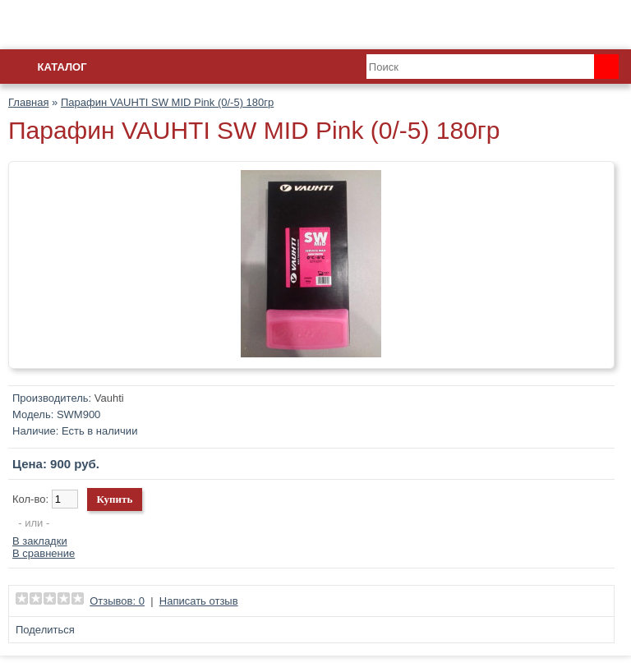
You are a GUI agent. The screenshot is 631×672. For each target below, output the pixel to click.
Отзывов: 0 (117, 601)
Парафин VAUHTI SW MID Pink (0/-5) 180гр (167, 102)
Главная (28, 102)
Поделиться (45, 630)
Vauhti (109, 398)
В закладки (40, 541)
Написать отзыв (199, 601)
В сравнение (44, 553)
